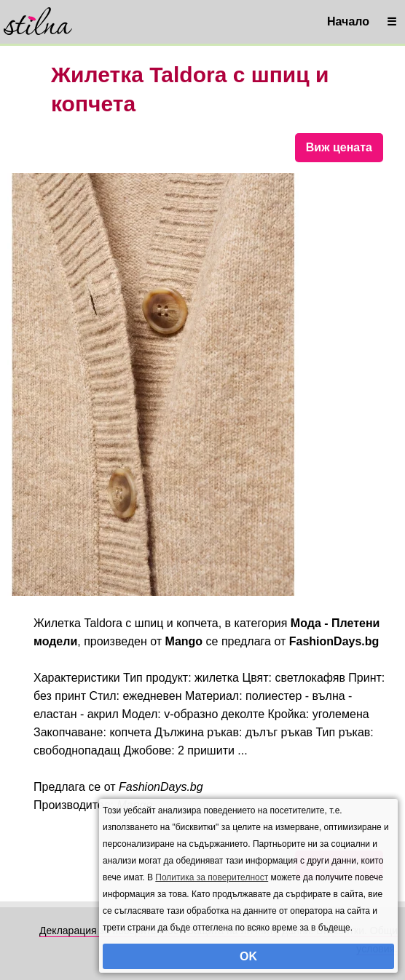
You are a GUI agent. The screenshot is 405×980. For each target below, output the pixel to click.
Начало (348, 21)
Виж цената (339, 147)
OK (248, 956)
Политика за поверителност (212, 877)
